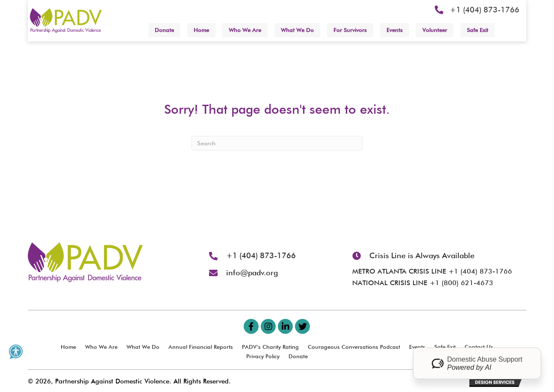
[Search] (277, 143)
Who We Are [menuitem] (101, 347)
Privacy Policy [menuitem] (263, 356)
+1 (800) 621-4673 (461, 283)
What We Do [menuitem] (143, 347)
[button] (251, 326)
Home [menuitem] (68, 347)
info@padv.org (252, 273)
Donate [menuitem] (298, 356)
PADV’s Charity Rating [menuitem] (270, 347)
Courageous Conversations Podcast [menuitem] (354, 347)
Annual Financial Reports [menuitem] (201, 347)
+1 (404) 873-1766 (485, 10)
